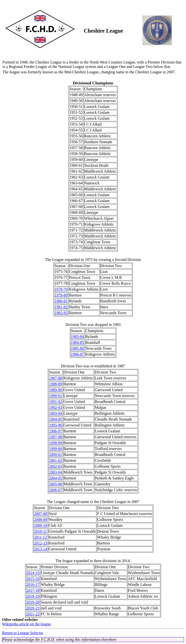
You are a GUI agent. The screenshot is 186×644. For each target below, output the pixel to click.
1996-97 (55, 431)
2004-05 (55, 478)
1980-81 (61, 301)
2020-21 (33, 608)
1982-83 (61, 313)
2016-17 (33, 585)
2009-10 (40, 525)
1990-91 (55, 396)
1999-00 (55, 449)
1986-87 (77, 354)
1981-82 (61, 307)
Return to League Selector (23, 633)
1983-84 (77, 337)
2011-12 (40, 537)
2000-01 (55, 455)
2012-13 (40, 543)
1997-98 (55, 437)
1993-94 (55, 413)
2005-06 (55, 484)
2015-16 (33, 579)
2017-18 (33, 590)
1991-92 (55, 402)
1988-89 (55, 384)
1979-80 (61, 295)
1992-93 (55, 407)
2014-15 (33, 573)
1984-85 (77, 342)
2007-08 (40, 514)
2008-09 (40, 520)
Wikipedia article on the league (26, 624)
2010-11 (40, 531)
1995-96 (55, 425)
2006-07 (55, 490)
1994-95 (55, 419)
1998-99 (55, 443)
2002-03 (55, 466)
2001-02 (55, 460)
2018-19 (33, 596)
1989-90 (55, 390)
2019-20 (33, 602)
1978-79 (61, 289)
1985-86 (77, 348)
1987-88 (55, 378)
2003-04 (55, 472)
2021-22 (33, 614)
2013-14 (40, 549)
